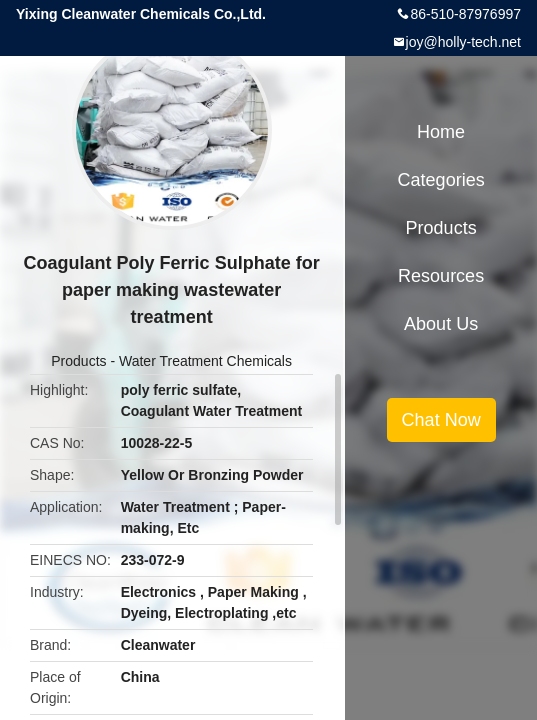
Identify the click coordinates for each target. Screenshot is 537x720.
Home (441, 132)
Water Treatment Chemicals (205, 361)
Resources (441, 276)
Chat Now (441, 420)
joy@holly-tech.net (463, 42)
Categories (441, 180)
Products (78, 361)
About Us (441, 324)
